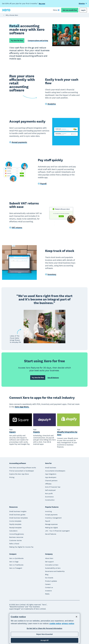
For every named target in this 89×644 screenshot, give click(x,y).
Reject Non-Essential (44, 634)
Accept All (44, 640)
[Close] (76, 617)
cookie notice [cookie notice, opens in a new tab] (55, 624)
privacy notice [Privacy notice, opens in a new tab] (68, 624)
